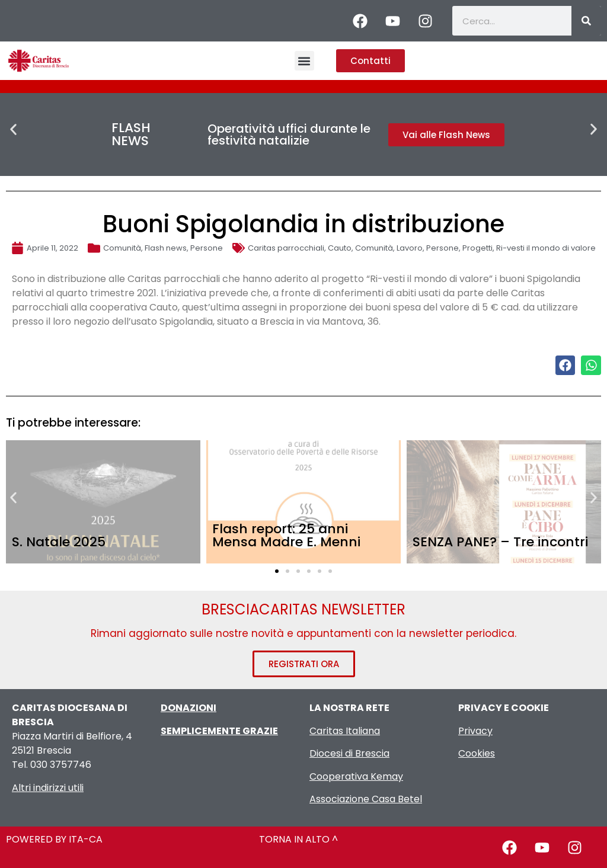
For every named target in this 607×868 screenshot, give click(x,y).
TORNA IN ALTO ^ (298, 839)
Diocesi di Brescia (349, 753)
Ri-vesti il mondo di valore (546, 248)
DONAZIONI (189, 708)
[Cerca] (586, 21)
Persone (207, 248)
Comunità (122, 248)
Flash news (166, 248)
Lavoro (410, 248)
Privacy (475, 731)
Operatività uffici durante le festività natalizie (289, 134)
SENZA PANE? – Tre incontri (500, 542)
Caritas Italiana (345, 731)
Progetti (477, 248)
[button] (304, 61)
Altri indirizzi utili (48, 788)
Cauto (340, 248)
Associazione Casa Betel (366, 799)
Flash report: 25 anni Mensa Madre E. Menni (286, 535)
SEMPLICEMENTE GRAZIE (219, 731)
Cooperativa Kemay (356, 776)
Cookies (477, 753)
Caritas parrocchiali (286, 248)
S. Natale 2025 (59, 542)
